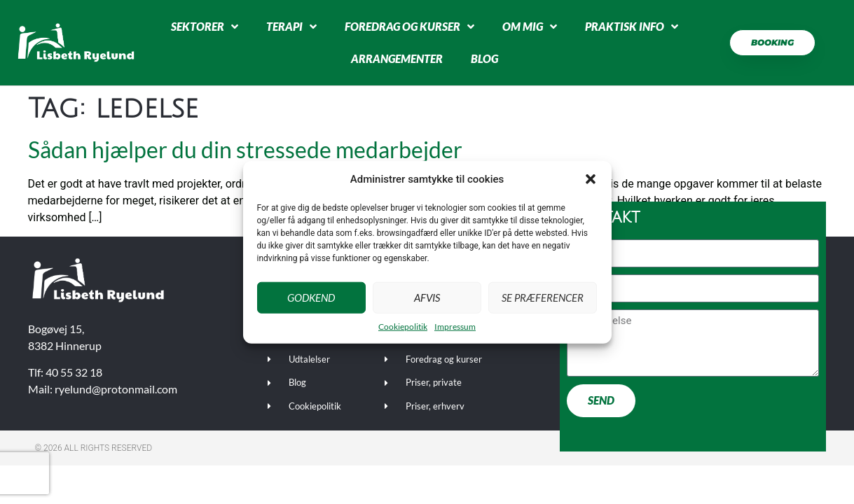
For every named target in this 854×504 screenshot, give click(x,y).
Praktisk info (632, 27)
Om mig (530, 27)
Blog (484, 58)
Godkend (311, 297)
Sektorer (205, 27)
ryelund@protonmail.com (116, 389)
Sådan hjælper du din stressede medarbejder (245, 149)
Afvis (427, 297)
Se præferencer (543, 297)
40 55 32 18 (74, 372)
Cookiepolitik (403, 326)
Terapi (291, 27)
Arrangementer (397, 58)
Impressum (455, 326)
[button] (591, 179)
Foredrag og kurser (409, 27)
